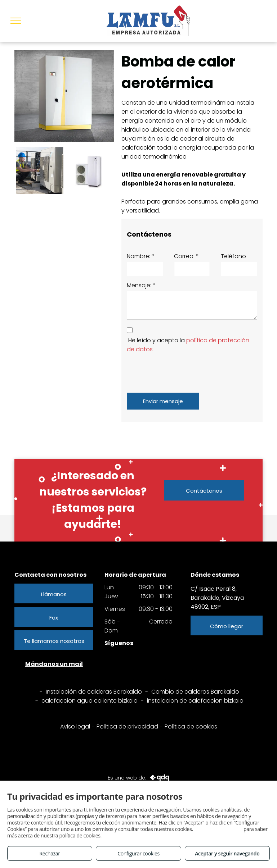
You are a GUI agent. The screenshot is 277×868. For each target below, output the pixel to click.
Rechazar (50, 853)
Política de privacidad (127, 727)
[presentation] (182, 371)
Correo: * (186, 256)
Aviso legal (75, 727)
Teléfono (233, 256)
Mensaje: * (141, 285)
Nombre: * (141, 256)
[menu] (16, 21)
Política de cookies (191, 727)
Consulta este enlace (218, 829)
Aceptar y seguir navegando (227, 853)
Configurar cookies (138, 853)
